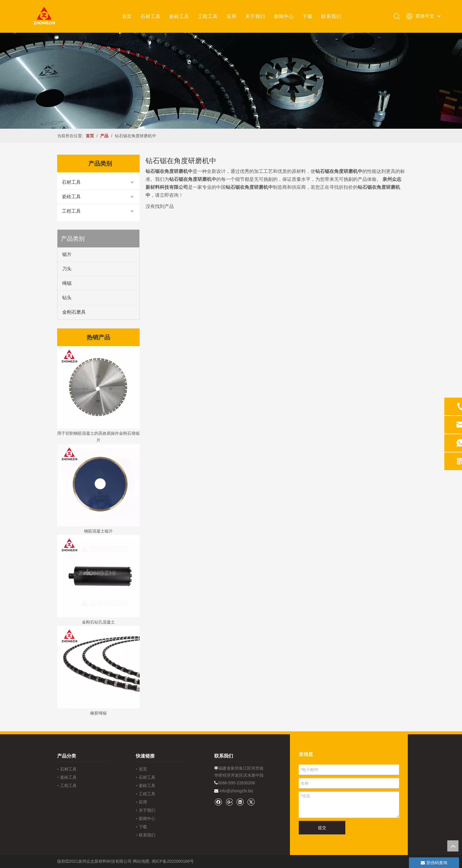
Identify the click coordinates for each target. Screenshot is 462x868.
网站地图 (141, 861)
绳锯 (67, 283)
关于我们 (255, 16)
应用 (232, 16)
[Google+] (229, 802)
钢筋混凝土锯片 (98, 531)
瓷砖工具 (179, 16)
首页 (127, 16)
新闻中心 (284, 16)
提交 (322, 828)
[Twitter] (251, 802)
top (453, 846)
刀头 (67, 269)
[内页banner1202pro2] (231, 81)
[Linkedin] (240, 802)
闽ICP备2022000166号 (173, 861)
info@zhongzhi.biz (236, 791)
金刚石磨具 (74, 312)
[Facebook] (218, 802)
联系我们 (331, 16)
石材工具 (150, 16)
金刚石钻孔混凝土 (98, 622)
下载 (308, 16)
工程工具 (208, 16)
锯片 (67, 254)
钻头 (67, 298)
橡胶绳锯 (98, 713)
